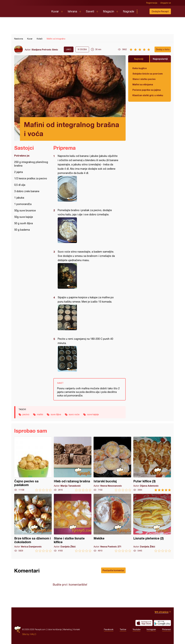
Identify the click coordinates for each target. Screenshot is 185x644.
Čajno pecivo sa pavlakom (33, 464)
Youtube (137, 629)
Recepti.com (31, 10)
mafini (40, 414)
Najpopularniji (160, 59)
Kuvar (55, 11)
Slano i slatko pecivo (144, 79)
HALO (33, 634)
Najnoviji (139, 59)
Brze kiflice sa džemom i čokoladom (33, 523)
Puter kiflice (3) (152, 464)
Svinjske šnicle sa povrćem (148, 74)
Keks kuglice (140, 68)
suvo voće (74, 414)
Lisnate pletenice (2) (152, 523)
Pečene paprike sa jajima (147, 90)
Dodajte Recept (160, 11)
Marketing (67, 629)
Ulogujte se (166, 3)
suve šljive (56, 414)
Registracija (152, 3)
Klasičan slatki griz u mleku (148, 95)
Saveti (90, 11)
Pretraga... (143, 11)
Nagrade (129, 11)
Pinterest (167, 629)
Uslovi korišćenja (54, 629)
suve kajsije (93, 414)
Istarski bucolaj (112, 464)
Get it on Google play (162, 623)
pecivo (26, 414)
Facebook (109, 629)
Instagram (151, 629)
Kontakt (77, 629)
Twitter (123, 629)
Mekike (112, 523)
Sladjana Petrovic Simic (45, 50)
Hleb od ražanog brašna (73, 464)
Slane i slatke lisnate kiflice (73, 523)
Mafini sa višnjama (143, 84)
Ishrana (72, 11)
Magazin (109, 11)
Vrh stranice (162, 612)
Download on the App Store (144, 623)
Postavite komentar (113, 570)
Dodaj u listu (163, 49)
